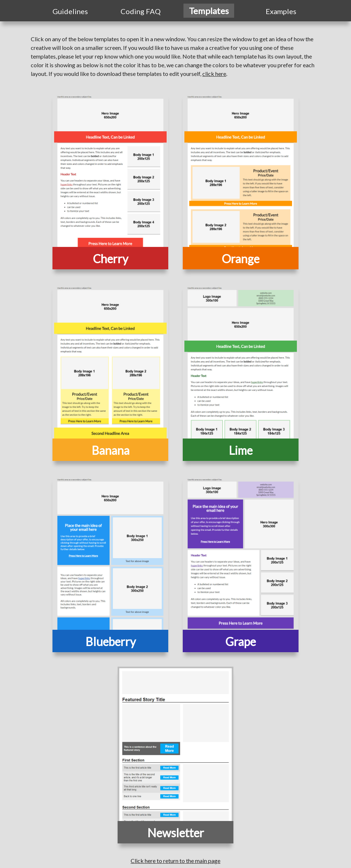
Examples (281, 11)
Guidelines (70, 11)
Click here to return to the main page (175, 861)
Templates (209, 11)
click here (214, 74)
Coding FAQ (141, 11)
